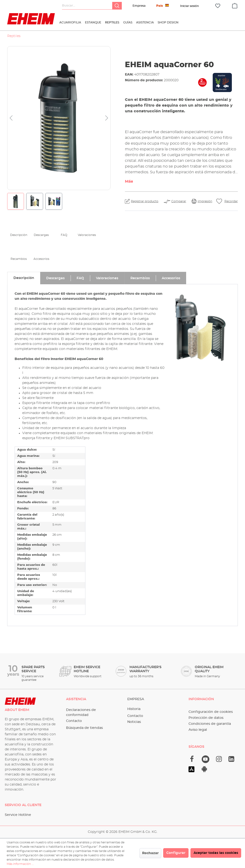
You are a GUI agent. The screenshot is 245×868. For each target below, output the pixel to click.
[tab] (24, 278)
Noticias (134, 722)
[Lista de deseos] (218, 6)
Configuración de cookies (211, 712)
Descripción (19, 235)
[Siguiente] (107, 118)
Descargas (41, 235)
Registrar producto (145, 201)
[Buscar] (117, 6)
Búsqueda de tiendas (84, 728)
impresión (205, 201)
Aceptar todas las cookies (216, 853)
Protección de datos (206, 718)
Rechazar (150, 853)
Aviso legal (198, 730)
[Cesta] (235, 5)
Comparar (179, 201)
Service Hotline (18, 815)
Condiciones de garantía (210, 724)
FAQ (64, 235)
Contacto (74, 721)
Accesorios (41, 259)
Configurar (176, 853)
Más (129, 181)
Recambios (19, 259)
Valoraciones (87, 235)
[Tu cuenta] (189, 6)
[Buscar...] (87, 6)
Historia (134, 709)
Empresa (139, 6)
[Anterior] (11, 118)
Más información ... (20, 864)
